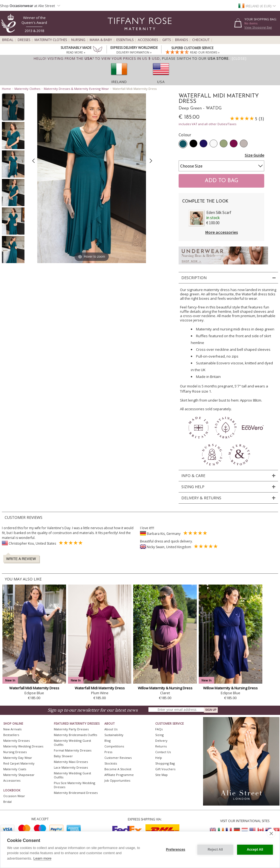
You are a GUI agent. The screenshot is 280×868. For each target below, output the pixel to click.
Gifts (167, 40)
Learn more (42, 858)
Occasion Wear (14, 796)
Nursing (78, 40)
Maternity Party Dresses (71, 729)
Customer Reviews (118, 758)
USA (161, 82)
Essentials (125, 40)
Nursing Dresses (15, 752)
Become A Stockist (118, 769)
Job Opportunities (117, 780)
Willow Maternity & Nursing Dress (165, 688)
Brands (181, 40)
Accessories (148, 40)
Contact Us (163, 752)
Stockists (111, 763)
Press (108, 752)
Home (6, 89)
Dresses (24, 40)
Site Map (161, 775)
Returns (161, 746)
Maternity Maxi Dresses (71, 762)
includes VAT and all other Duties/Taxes (207, 124)
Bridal (8, 40)
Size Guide (254, 155)
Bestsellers (11, 735)
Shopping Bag (165, 763)
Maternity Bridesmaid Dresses (76, 793)
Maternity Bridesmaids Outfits (75, 735)
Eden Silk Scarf (219, 212)
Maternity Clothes (51, 40)
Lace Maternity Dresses (71, 767)
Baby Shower (63, 756)
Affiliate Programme (119, 775)
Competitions (114, 746)
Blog (108, 741)
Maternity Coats (15, 769)
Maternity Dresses (16, 741)
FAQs (159, 729)
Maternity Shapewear (19, 775)
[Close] (239, 58)
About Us (111, 729)
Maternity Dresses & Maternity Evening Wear (76, 89)
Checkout (201, 40)
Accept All (255, 850)
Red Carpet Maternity (19, 763)
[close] (271, 833)
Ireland (119, 82)
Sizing (159, 735)
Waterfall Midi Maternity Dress (34, 688)
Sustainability (114, 735)
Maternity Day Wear (18, 758)
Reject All (215, 850)
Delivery (161, 741)
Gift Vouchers (165, 769)
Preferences (176, 850)
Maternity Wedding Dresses (23, 746)
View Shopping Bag (258, 27)
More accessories (222, 232)
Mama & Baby (101, 40)
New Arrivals (12, 729)
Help (159, 758)
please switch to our (195, 58)
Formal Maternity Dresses (73, 750)
